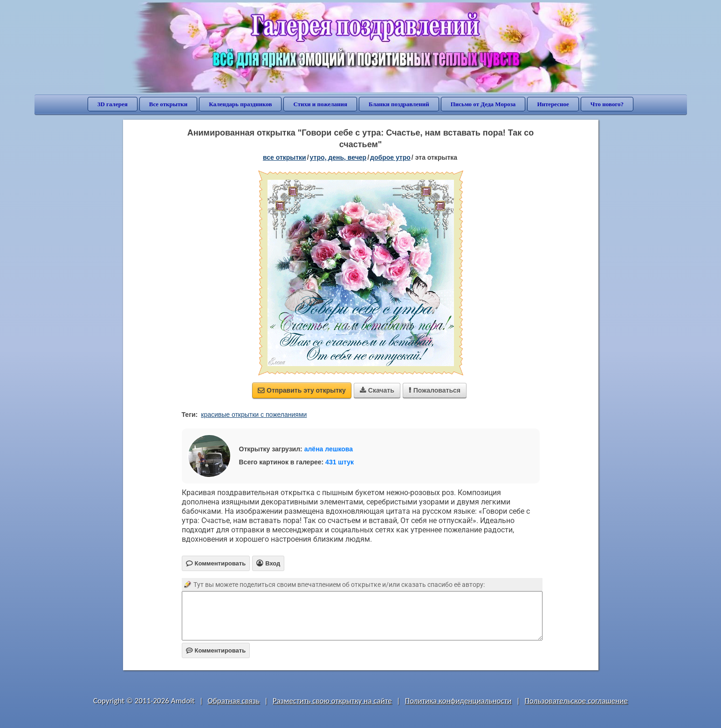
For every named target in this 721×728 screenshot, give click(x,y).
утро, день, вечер (338, 157)
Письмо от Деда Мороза (483, 104)
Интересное (553, 104)
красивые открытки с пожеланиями (254, 415)
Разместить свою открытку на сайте (332, 701)
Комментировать (216, 650)
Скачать (377, 390)
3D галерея (113, 104)
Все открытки (168, 104)
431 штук (340, 462)
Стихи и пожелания (320, 104)
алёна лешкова (329, 449)
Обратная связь (234, 701)
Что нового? (607, 104)
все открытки (285, 157)
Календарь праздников (240, 104)
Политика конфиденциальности (458, 701)
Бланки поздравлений (399, 104)
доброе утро (390, 157)
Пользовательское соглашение (576, 701)
